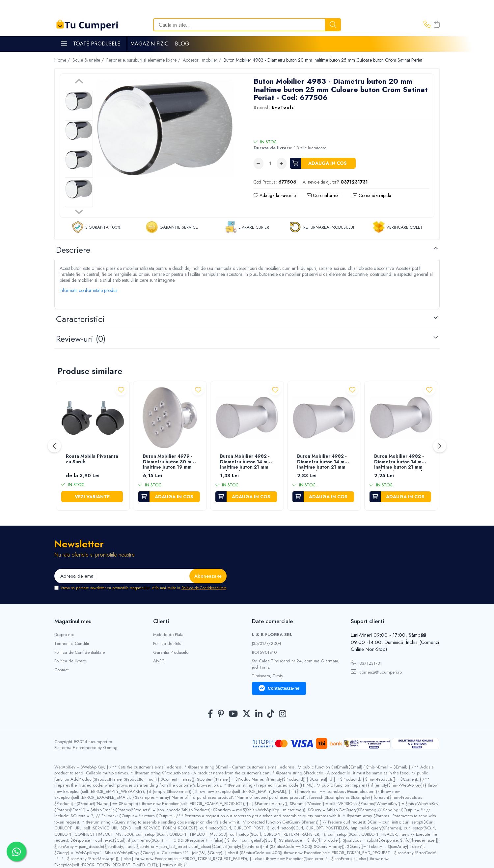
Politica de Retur (168, 644)
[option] (79, 105)
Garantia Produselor (171, 652)
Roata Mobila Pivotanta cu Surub (92, 459)
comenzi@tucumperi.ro (376, 672)
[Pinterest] (221, 714)
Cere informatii (324, 195)
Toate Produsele (91, 44)
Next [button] (79, 211)
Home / (63, 60)
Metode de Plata (168, 635)
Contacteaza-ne (279, 688)
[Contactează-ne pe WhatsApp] (16, 852)
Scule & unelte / (89, 60)
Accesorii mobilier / (203, 60)
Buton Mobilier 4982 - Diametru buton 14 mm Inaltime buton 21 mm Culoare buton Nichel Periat (400, 462)
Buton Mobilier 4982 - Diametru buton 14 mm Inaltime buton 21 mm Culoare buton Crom (323, 462)
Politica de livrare (70, 661)
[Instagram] (283, 714)
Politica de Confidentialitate (204, 588)
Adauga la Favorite (275, 195)
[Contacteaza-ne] (427, 25)
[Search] (247, 25)
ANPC (159, 661)
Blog (182, 44)
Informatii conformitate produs (88, 290)
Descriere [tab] (73, 250)
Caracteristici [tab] (80, 319)
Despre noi (64, 635)
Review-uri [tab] (81, 339)
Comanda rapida (372, 195)
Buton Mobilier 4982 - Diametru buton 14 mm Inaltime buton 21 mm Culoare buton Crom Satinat (246, 462)
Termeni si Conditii (72, 644)
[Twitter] (247, 714)
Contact (61, 670)
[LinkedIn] (259, 714)
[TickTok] (271, 714)
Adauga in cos (328, 163)
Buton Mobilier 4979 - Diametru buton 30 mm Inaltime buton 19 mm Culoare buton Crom (169, 462)
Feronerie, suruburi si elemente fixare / (144, 60)
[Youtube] (233, 714)
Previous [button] (79, 82)
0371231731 (366, 663)
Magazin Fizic (149, 44)
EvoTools (283, 107)
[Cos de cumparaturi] (437, 25)
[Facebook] (210, 714)
